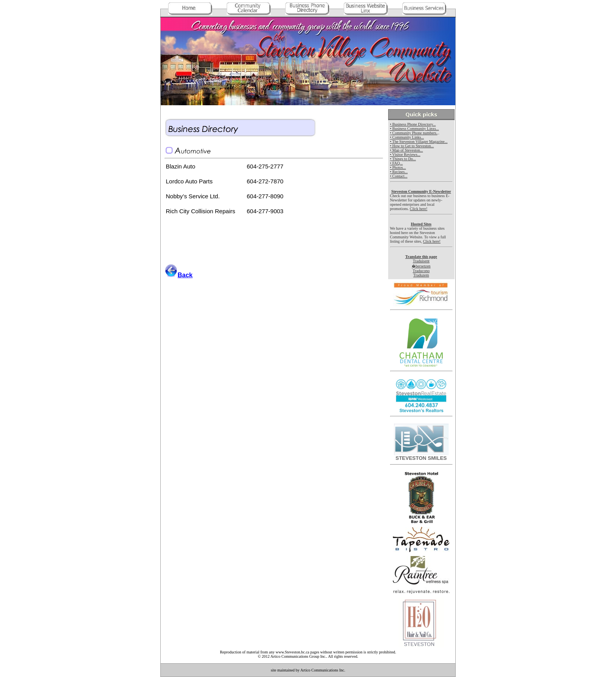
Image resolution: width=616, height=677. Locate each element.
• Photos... (398, 167)
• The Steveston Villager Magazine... (419, 142)
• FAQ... (397, 163)
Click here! (419, 209)
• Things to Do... (403, 159)
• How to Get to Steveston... (412, 146)
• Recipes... (399, 172)
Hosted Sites (421, 224)
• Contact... (399, 176)
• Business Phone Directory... (413, 124)
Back (185, 275)
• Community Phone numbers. (414, 133)
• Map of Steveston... (407, 150)
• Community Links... (407, 137)
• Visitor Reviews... (405, 155)
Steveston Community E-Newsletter (421, 191)
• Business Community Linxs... (415, 129)
